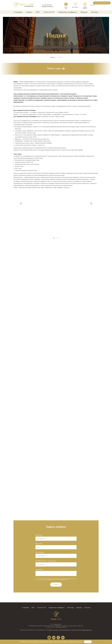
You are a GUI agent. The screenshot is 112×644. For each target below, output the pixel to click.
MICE (38, 12)
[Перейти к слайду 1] (53, 238)
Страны (29, 12)
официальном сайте (64, 106)
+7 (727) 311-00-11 (47, 5)
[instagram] (49, 638)
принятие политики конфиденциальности (82, 630)
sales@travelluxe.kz (47, 7)
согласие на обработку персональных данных (59, 630)
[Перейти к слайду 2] (55, 238)
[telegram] (54, 638)
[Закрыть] (110, 642)
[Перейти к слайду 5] (59, 238)
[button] (102, 3)
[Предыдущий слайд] (21, 216)
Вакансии (84, 12)
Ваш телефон (40, 552)
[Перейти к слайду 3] (56, 238)
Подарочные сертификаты (67, 12)
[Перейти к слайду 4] (57, 238)
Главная (52, 57)
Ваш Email (39, 535)
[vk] (63, 638)
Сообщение (39, 569)
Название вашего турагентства (46, 561)
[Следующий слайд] (91, 216)
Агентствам (75, 7)
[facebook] (58, 638)
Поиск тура (66, 8)
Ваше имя (39, 544)
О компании (18, 12)
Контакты (95, 12)
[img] (23, 5)
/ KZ (94, 5)
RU (91, 5)
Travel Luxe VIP (49, 12)
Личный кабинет (85, 8)
